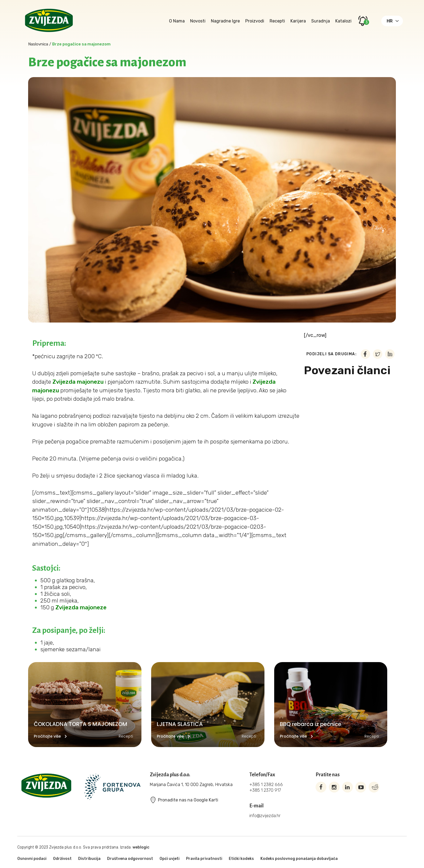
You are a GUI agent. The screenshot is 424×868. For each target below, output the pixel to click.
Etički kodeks (241, 859)
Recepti (277, 21)
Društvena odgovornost (130, 859)
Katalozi (343, 21)
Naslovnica (38, 44)
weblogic (141, 847)
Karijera (298, 21)
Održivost (62, 859)
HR (390, 21)
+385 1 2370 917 (265, 790)
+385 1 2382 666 (266, 785)
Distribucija (89, 859)
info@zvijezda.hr (265, 816)
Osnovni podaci (32, 859)
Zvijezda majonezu (78, 382)
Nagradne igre (225, 21)
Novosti (198, 21)
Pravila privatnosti (204, 859)
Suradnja (321, 21)
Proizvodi (255, 21)
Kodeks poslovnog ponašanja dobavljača (299, 859)
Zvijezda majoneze (81, 607)
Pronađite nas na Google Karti (184, 800)
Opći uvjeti (170, 859)
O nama (177, 21)
